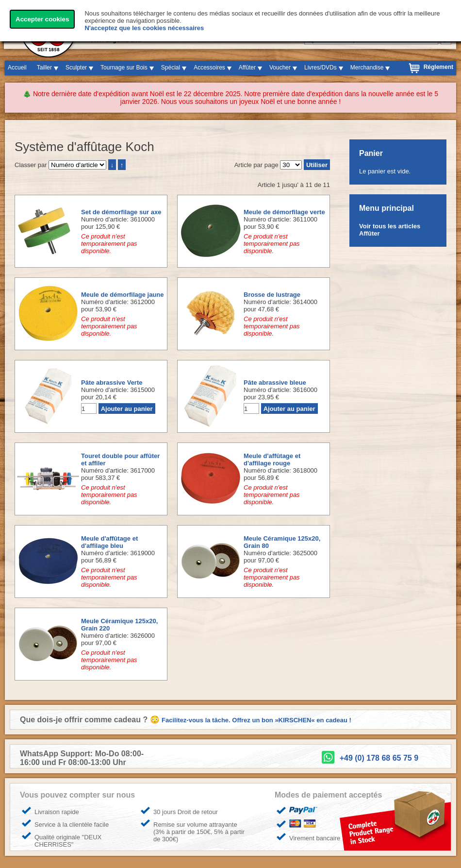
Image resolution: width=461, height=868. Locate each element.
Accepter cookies (42, 19)
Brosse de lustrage (272, 295)
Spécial (171, 68)
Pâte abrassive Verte (112, 383)
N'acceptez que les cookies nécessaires (144, 28)
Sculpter (76, 68)
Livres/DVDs (321, 68)
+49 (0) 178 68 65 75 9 (379, 758)
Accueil (17, 68)
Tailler (44, 68)
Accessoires (209, 68)
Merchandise (367, 68)
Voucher (280, 68)
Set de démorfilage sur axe (121, 212)
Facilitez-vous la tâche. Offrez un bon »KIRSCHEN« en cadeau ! (256, 720)
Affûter (247, 68)
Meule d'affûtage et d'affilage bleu (109, 542)
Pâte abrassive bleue (275, 383)
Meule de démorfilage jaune (123, 295)
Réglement (438, 67)
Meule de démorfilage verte (284, 212)
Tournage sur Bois (124, 68)
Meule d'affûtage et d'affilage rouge (272, 460)
